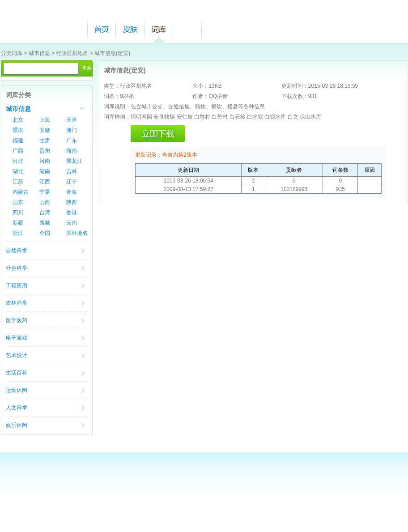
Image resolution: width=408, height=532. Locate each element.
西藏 (45, 223)
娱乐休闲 (17, 425)
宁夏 (45, 192)
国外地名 (77, 233)
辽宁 (72, 182)
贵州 (45, 151)
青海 (72, 192)
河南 (45, 161)
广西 (18, 151)
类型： (112, 86)
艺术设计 (17, 355)
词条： (112, 96)
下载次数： (295, 96)
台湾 (45, 213)
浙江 (18, 233)
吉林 (72, 171)
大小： (200, 86)
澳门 (72, 130)
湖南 (45, 171)
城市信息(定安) (112, 53)
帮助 (187, 29)
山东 (18, 202)
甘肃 (45, 140)
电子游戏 (17, 338)
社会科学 (17, 268)
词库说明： (117, 106)
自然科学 (17, 251)
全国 (45, 233)
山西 (45, 202)
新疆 (18, 223)
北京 (18, 120)
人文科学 (17, 408)
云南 (72, 223)
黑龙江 (74, 161)
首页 (102, 29)
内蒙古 (21, 192)
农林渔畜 (17, 303)
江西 (45, 182)
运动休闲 (17, 390)
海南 (72, 151)
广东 (72, 140)
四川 (18, 213)
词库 (159, 29)
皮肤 (130, 29)
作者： (200, 96)
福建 (18, 140)
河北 (18, 161)
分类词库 (12, 53)
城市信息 (39, 53)
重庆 (18, 130)
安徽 (45, 130)
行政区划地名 (72, 53)
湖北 (18, 171)
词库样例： (117, 117)
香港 (72, 213)
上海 (45, 120)
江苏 (18, 182)
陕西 (72, 202)
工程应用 (17, 285)
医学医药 (17, 320)
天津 (72, 120)
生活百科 (17, 373)
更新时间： (295, 86)
